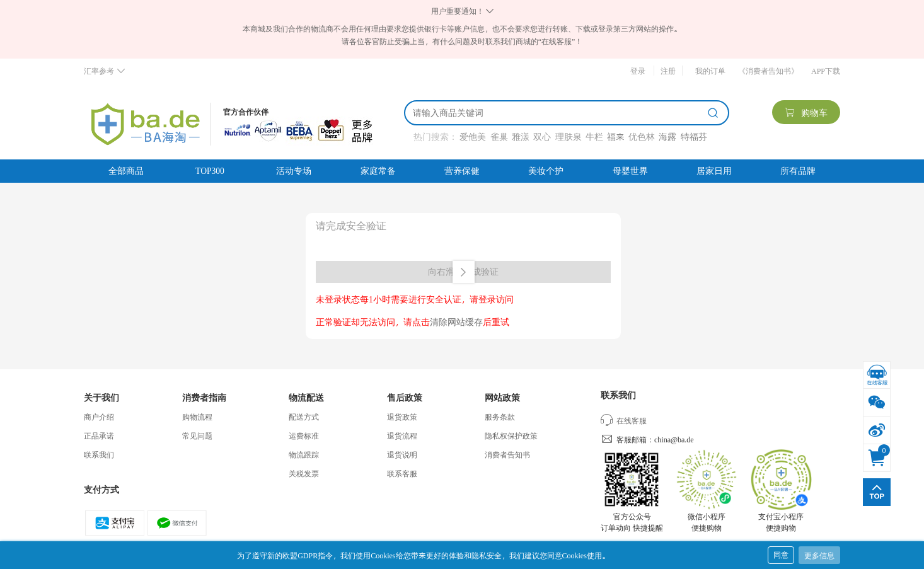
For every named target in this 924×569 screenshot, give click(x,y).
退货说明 (402, 454)
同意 (781, 555)
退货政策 (402, 417)
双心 (542, 136)
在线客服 (624, 420)
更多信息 (819, 555)
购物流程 (197, 417)
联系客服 (402, 473)
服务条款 (500, 417)
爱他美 (473, 136)
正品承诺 (99, 435)
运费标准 (304, 435)
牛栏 (594, 136)
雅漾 (521, 136)
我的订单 (710, 71)
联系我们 (99, 454)
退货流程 (402, 435)
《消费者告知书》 (768, 71)
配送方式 (304, 417)
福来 (615, 136)
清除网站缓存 (456, 322)
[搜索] (558, 113)
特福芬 (694, 136)
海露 (667, 136)
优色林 (642, 136)
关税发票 (304, 473)
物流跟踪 (304, 454)
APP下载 (826, 71)
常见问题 (197, 435)
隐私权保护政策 (511, 435)
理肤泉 (569, 136)
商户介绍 (99, 417)
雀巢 (499, 136)
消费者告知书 (507, 454)
